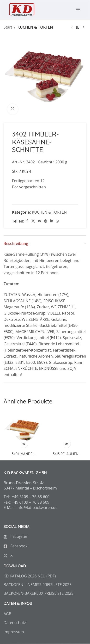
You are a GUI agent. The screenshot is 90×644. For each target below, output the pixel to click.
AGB (7, 614)
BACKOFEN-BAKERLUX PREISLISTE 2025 (39, 593)
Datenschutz (15, 623)
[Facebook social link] (27, 221)
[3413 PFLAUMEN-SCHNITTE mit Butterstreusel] (66, 430)
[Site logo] (22, 9)
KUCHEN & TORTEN (35, 27)
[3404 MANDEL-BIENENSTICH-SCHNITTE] (24, 430)
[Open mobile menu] (76, 10)
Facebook (15, 546)
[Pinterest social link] (46, 221)
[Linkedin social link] (52, 221)
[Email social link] (39, 221)
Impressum (14, 632)
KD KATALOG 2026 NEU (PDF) (30, 576)
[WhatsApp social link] (57, 221)
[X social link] (33, 221)
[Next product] (84, 27)
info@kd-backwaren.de (37, 508)
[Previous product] (72, 27)
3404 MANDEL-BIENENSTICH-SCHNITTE (24, 456)
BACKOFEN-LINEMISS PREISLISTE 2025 (38, 585)
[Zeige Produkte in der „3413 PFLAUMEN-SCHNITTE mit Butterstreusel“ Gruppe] (66, 444)
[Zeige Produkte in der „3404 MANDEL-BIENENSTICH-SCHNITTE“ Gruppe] (24, 444)
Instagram (16, 537)
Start (8, 27)
